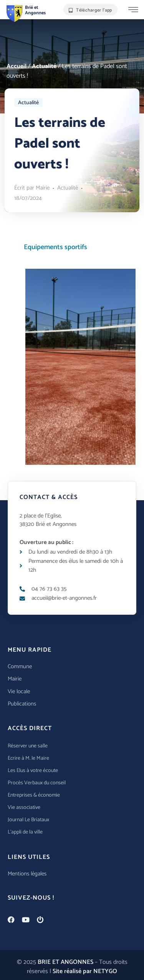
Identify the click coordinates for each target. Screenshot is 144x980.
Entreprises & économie (34, 795)
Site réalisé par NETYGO (85, 971)
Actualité (44, 66)
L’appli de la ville (25, 832)
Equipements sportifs (55, 247)
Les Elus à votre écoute (33, 771)
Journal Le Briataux (28, 820)
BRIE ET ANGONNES (65, 962)
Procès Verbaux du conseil (37, 783)
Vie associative (24, 808)
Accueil (17, 66)
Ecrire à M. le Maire (28, 758)
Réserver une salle (28, 746)
